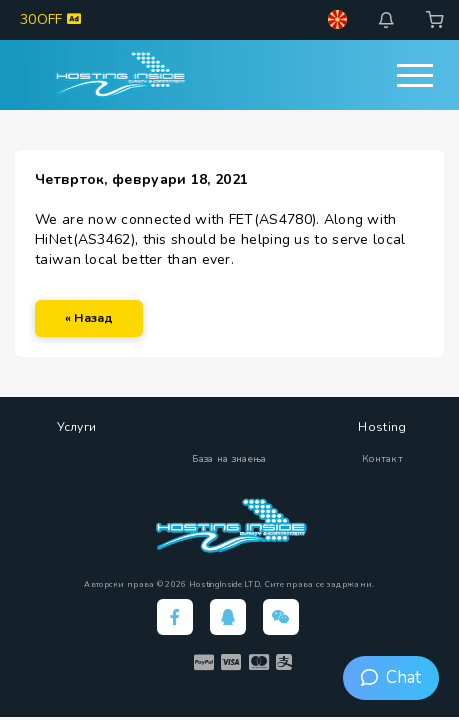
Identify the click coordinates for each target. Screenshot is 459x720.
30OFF (50, 19)
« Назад (89, 318)
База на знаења (229, 459)
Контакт (382, 459)
